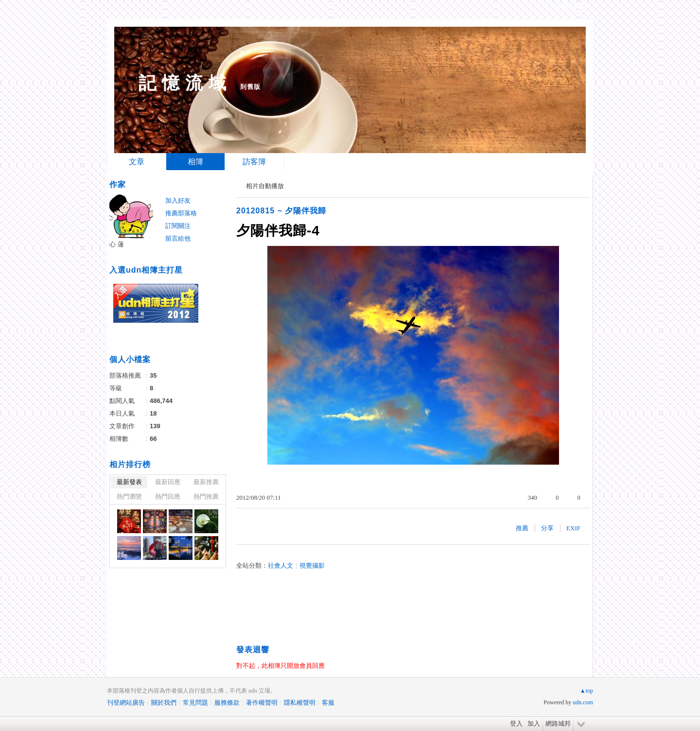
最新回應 (168, 482)
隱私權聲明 (300, 703)
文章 (137, 162)
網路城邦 (558, 723)
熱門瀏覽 (129, 496)
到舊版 (250, 87)
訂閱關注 (178, 226)
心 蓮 (117, 244)
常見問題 (195, 703)
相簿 (195, 162)
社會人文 (280, 566)
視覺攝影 (312, 566)
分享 (547, 528)
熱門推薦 (206, 496)
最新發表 (129, 482)
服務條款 (227, 703)
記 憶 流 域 (183, 83)
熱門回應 (168, 496)
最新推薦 (206, 482)
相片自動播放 (265, 186)
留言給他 (178, 238)
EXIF (573, 528)
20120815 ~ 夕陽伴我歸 (281, 211)
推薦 (522, 528)
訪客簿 (254, 162)
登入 (516, 723)
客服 (328, 703)
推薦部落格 (181, 213)
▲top (586, 691)
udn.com (583, 702)
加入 (534, 723)
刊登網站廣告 (126, 703)
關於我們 (164, 703)
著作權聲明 (262, 703)
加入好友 (178, 200)
